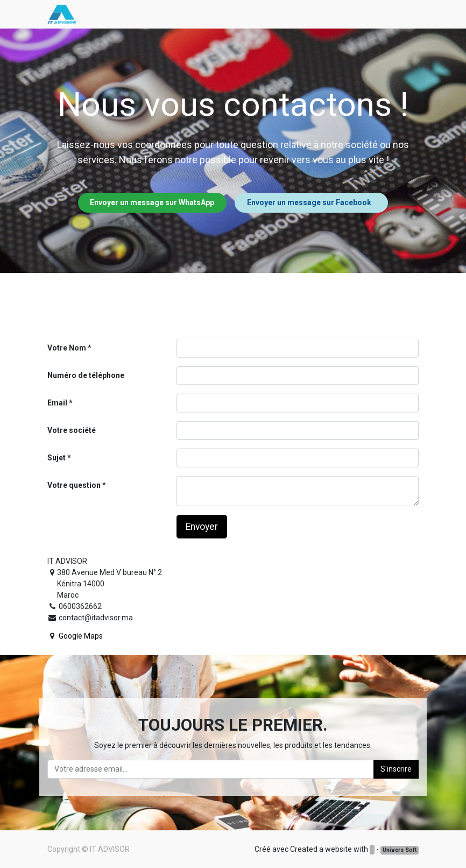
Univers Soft (400, 850)
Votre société (72, 430)
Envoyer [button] (202, 527)
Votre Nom (67, 348)
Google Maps (81, 636)
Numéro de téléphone (86, 375)
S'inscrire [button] (396, 769)
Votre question (74, 485)
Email (57, 403)
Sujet (57, 458)
